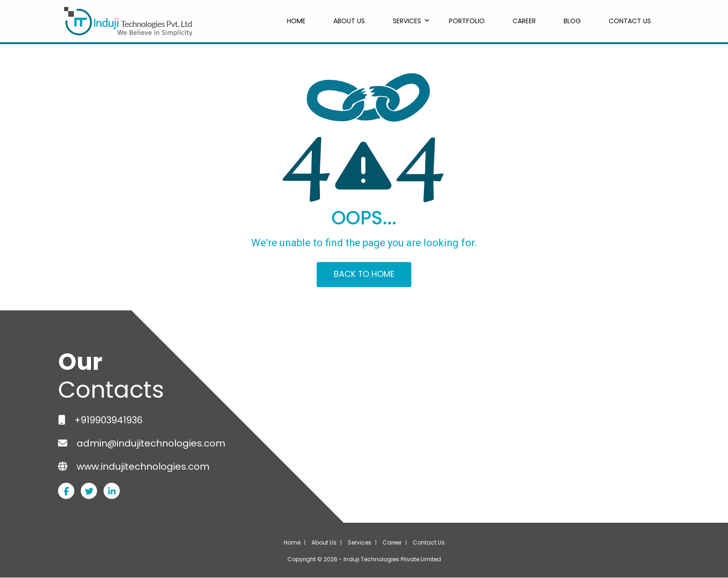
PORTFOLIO (467, 21)
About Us (324, 543)
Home (292, 543)
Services (360, 543)
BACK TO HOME (364, 275)
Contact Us (429, 543)
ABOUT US (349, 21)
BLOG (572, 21)
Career (392, 543)
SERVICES (407, 21)
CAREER (524, 21)
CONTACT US (630, 21)
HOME (296, 21)
